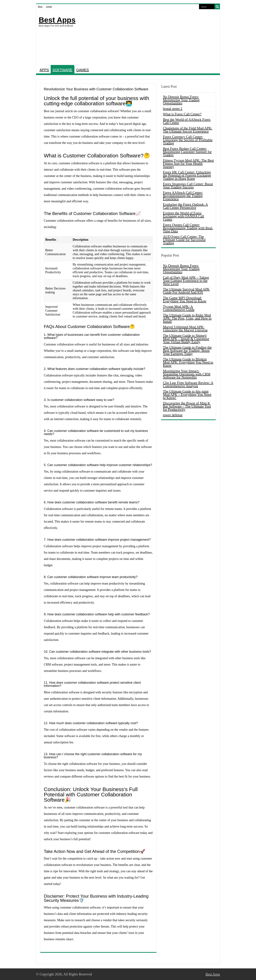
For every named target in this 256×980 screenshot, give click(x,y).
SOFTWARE (62, 70)
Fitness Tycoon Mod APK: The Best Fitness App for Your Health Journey (188, 164)
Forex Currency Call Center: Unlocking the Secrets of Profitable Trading (188, 140)
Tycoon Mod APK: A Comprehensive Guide (179, 308)
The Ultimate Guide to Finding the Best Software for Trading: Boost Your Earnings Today (187, 351)
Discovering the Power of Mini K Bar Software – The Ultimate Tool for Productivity (187, 406)
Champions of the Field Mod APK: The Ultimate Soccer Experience (188, 130)
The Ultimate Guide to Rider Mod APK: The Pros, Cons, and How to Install (187, 318)
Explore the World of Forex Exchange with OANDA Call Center (184, 216)
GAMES (83, 70)
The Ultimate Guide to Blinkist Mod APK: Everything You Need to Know (188, 362)
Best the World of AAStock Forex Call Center (187, 121)
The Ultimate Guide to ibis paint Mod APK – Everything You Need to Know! (187, 395)
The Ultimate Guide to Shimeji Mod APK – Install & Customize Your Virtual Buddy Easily (186, 339)
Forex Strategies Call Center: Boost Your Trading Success (188, 186)
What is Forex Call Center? (182, 114)
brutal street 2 (173, 109)
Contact (49, 7)
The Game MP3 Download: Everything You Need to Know (185, 299)
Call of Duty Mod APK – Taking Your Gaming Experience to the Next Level (186, 281)
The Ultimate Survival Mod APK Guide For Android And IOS (186, 291)
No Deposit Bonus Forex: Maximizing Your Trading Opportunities (181, 100)
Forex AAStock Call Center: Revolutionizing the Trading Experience (183, 196)
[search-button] (217, 7)
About (40, 7)
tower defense (173, 415)
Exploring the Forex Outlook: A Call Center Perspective (185, 206)
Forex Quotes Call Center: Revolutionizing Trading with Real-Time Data (188, 228)
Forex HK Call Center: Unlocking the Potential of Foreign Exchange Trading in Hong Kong (187, 175)
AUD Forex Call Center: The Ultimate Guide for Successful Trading (184, 240)
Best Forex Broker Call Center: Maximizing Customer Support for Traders (187, 152)
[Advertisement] (153, 38)
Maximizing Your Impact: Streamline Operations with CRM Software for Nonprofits (187, 374)
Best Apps (57, 20)
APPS (44, 70)
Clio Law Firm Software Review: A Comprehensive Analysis (188, 384)
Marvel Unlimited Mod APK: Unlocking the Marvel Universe (185, 329)
